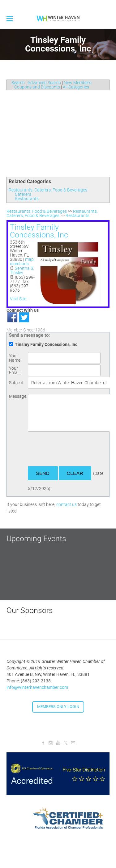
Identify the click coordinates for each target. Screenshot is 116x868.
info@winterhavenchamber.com (37, 687)
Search (18, 83)
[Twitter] (66, 743)
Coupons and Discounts (37, 87)
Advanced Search (44, 83)
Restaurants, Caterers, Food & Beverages (48, 190)
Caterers (23, 194)
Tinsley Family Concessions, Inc (39, 231)
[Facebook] (43, 743)
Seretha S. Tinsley (22, 270)
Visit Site (18, 299)
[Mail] (73, 743)
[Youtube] (58, 743)
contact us (67, 504)
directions (19, 264)
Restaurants (27, 199)
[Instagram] (51, 743)
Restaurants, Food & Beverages (37, 211)
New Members (77, 83)
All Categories (76, 87)
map (29, 259)
